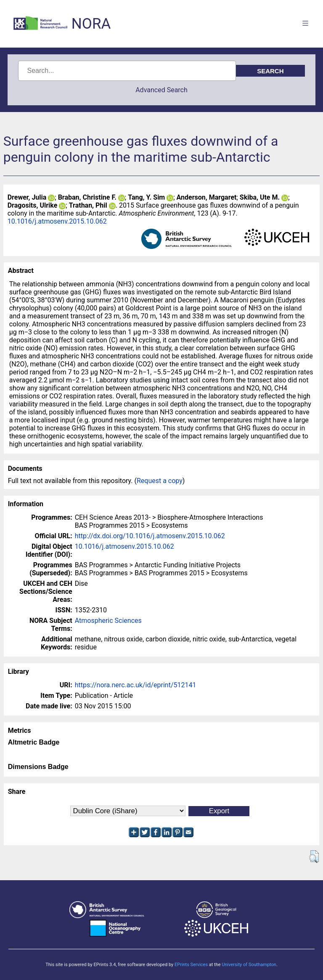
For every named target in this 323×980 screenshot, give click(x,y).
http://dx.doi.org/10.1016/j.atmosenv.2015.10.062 (150, 536)
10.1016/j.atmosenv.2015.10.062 (57, 221)
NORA (91, 24)
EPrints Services (191, 965)
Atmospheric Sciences (108, 621)
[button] (314, 857)
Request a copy (160, 481)
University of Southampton (249, 965)
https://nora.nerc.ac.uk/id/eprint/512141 (136, 685)
